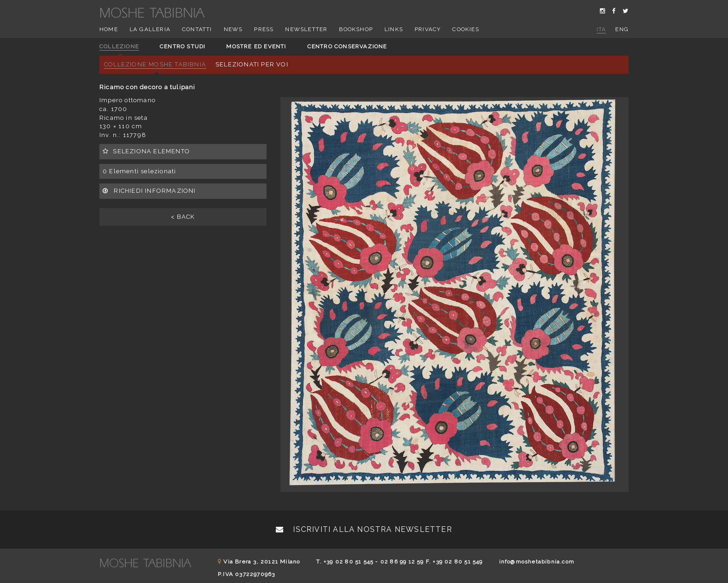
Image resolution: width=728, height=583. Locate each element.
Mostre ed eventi (256, 46)
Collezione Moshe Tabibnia (155, 64)
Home (109, 29)
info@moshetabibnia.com (537, 562)
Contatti (197, 29)
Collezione (119, 46)
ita (601, 29)
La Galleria (150, 29)
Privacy (428, 29)
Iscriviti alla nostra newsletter (364, 529)
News (233, 29)
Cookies (465, 29)
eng (622, 29)
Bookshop (356, 29)
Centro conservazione (347, 46)
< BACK (183, 217)
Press (264, 29)
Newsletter (306, 29)
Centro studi (182, 46)
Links (394, 29)
